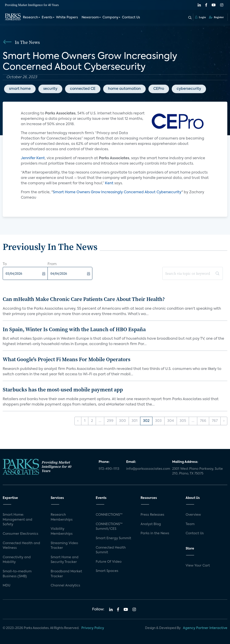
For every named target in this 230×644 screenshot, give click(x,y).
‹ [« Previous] (78, 421)
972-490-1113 (109, 469)
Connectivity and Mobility (17, 560)
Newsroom (90, 17)
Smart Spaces (107, 571)
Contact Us (131, 17)
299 (110, 421)
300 (123, 421)
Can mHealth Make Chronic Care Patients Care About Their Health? (84, 299)
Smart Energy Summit (113, 538)
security (50, 89)
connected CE (83, 89)
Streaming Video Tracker (64, 546)
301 (135, 421)
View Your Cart (198, 566)
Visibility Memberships (62, 531)
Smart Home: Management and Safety (17, 520)
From (52, 264)
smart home (20, 89)
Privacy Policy (93, 628)
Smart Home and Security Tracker (65, 560)
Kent (109, 183)
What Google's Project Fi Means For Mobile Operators (67, 359)
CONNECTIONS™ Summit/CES (109, 527)
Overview (193, 515)
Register (216, 17)
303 (158, 421)
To (5, 264)
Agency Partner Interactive (205, 628)
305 (183, 421)
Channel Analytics (65, 586)
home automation (124, 89)
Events (47, 17)
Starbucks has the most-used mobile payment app (63, 390)
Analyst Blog (151, 524)
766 (203, 421)
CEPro (159, 89)
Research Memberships (62, 517)
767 (215, 421)
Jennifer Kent (33, 158)
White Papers (67, 17)
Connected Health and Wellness (21, 546)
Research (30, 17)
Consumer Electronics (21, 534)
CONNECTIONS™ (109, 515)
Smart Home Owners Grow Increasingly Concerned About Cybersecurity (117, 192)
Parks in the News (155, 533)
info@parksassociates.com (146, 469)
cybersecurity (189, 89)
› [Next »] (224, 421)
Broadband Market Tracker (66, 574)
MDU (7, 586)
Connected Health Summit (111, 550)
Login (201, 17)
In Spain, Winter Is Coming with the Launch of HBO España (74, 329)
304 (171, 421)
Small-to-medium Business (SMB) (17, 574)
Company (110, 17)
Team (190, 524)
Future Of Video (109, 562)
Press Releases (152, 515)
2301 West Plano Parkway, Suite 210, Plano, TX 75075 (197, 471)
